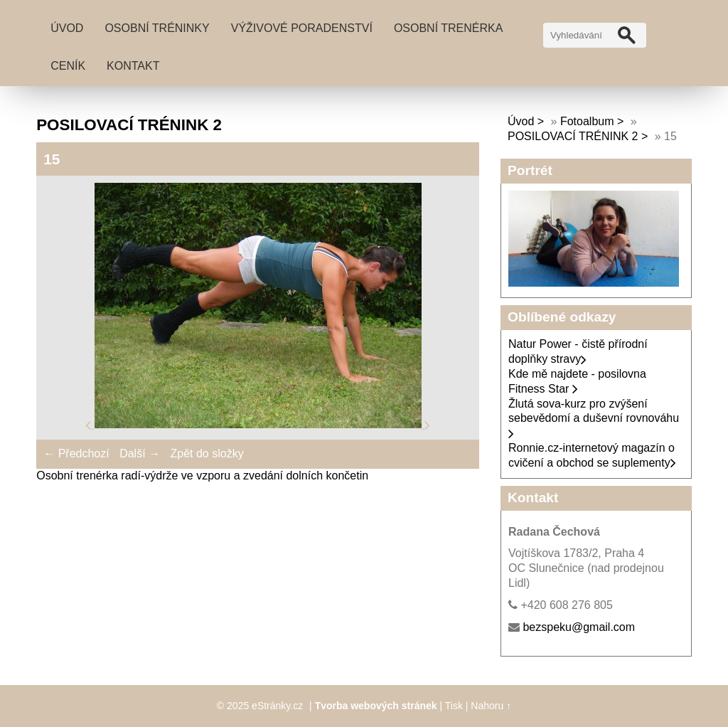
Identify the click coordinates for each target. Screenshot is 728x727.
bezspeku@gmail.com (579, 627)
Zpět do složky (207, 453)
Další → (140, 453)
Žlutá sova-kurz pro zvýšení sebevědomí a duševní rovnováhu (594, 419)
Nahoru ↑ (491, 706)
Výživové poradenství (302, 28)
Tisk (454, 706)
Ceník (68, 66)
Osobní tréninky (157, 28)
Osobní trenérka (449, 28)
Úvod (67, 28)
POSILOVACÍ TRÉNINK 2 (573, 136)
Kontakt (133, 66)
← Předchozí (76, 453)
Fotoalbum (587, 121)
